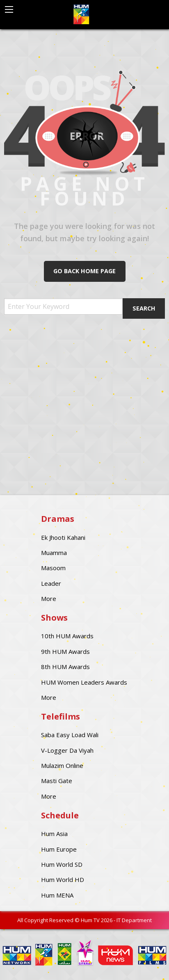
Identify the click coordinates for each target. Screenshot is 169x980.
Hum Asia (54, 834)
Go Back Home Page (84, 271)
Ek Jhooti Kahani (63, 537)
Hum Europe (59, 849)
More (49, 599)
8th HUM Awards (65, 667)
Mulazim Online (62, 765)
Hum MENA (57, 895)
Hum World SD (62, 864)
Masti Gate (57, 781)
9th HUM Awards (65, 651)
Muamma (54, 553)
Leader (51, 583)
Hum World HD (63, 879)
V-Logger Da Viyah (67, 750)
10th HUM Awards (67, 636)
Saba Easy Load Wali (70, 735)
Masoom (53, 568)
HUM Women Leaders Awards (84, 682)
